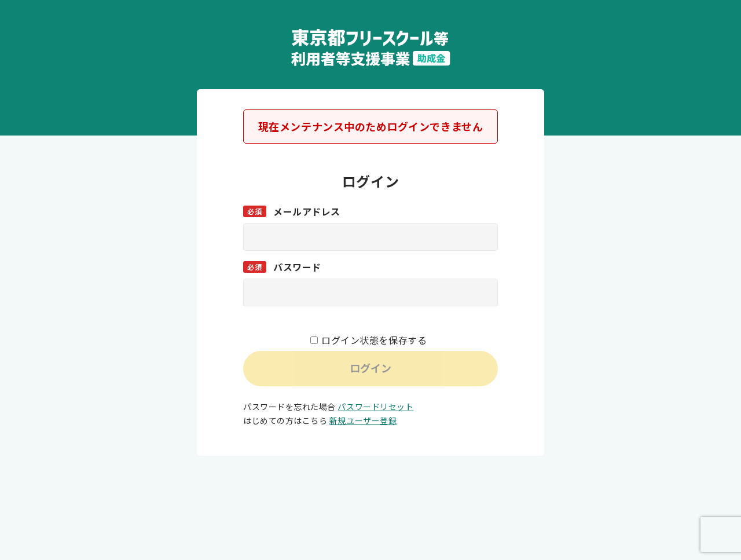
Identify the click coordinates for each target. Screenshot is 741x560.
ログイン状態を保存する (374, 340)
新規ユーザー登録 (363, 420)
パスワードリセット (375, 407)
